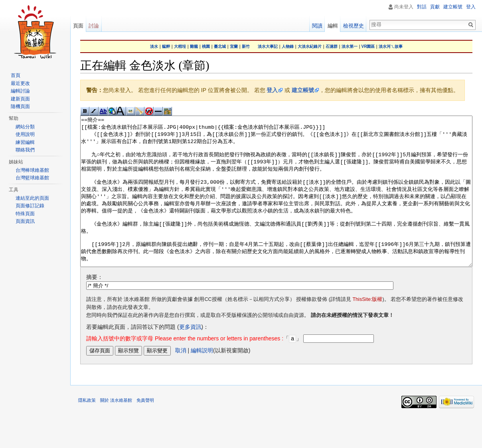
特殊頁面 (25, 214)
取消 (181, 380)
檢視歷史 (354, 26)
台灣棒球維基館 (32, 170)
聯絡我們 (25, 150)
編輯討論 (20, 91)
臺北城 (220, 46)
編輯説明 (202, 380)
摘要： (95, 307)
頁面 (78, 26)
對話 (422, 7)
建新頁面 (20, 99)
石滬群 (332, 46)
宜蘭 (234, 46)
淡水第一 (350, 46)
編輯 (333, 26)
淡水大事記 (268, 46)
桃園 (206, 46)
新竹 (246, 46)
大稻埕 (180, 46)
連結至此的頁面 (32, 198)
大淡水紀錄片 (310, 46)
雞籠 (194, 46)
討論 (94, 26)
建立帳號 (303, 90)
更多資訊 (190, 357)
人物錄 (288, 46)
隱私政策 (87, 430)
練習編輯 (25, 142)
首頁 (16, 75)
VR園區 (368, 46)
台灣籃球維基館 (32, 178)
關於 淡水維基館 (116, 430)
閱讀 (317, 26)
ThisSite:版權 (367, 329)
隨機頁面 (20, 106)
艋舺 (166, 46)
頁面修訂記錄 (30, 206)
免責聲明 (145, 430)
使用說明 (25, 134)
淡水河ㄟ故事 (391, 46)
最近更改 (20, 83)
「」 (194, 368)
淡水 (154, 46)
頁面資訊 (25, 221)
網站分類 (25, 127)
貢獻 (435, 7)
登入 (272, 90)
